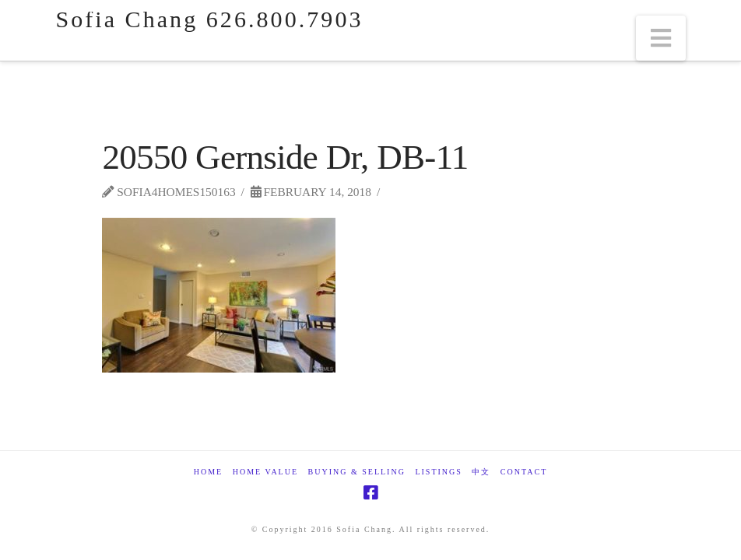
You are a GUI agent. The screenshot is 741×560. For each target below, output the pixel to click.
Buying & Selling (357, 472)
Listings (438, 472)
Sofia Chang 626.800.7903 (209, 19)
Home (208, 472)
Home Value (265, 472)
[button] (661, 38)
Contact (524, 472)
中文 (481, 472)
